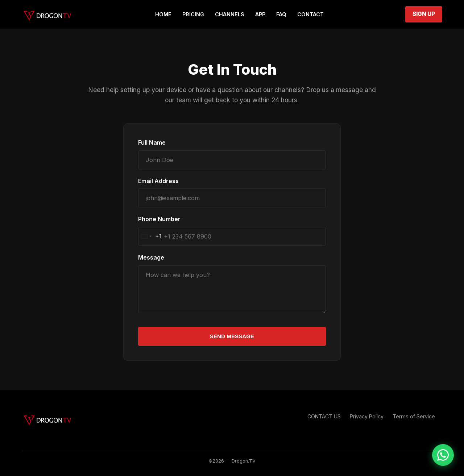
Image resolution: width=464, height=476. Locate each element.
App (260, 14)
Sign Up (424, 14)
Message (151, 257)
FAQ (281, 14)
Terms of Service (414, 416)
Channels (230, 14)
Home (163, 14)
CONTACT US (324, 416)
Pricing (193, 14)
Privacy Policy (367, 416)
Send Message (232, 336)
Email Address (158, 181)
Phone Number (159, 219)
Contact (310, 14)
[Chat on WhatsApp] (443, 455)
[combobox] (150, 236)
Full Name (152, 142)
